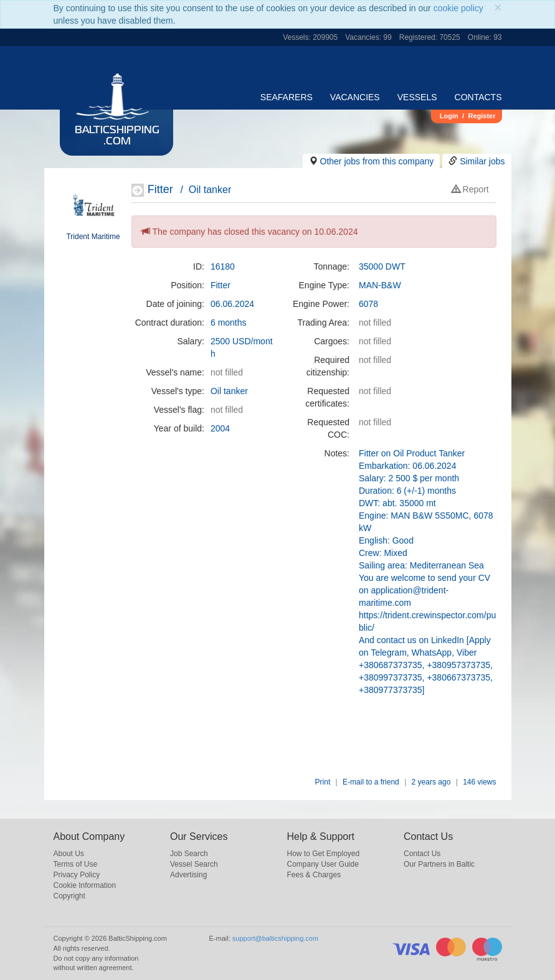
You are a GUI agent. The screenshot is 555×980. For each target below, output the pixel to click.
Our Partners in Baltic (439, 864)
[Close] (498, 7)
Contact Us (422, 854)
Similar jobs (482, 161)
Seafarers (287, 97)
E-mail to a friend (371, 782)
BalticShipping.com (117, 136)
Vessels (417, 97)
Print (323, 782)
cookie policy (458, 8)
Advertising (188, 875)
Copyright (69, 896)
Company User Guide (323, 864)
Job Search (189, 854)
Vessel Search (194, 864)
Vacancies (355, 97)
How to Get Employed (324, 854)
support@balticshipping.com (275, 938)
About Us (69, 854)
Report (470, 189)
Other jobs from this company (377, 161)
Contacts (478, 97)
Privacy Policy (77, 875)
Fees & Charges (314, 875)
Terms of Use (76, 864)
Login (449, 116)
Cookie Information (85, 885)
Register (481, 116)
